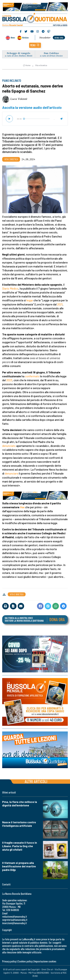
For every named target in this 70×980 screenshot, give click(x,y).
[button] (35, 45)
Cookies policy (25, 961)
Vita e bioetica (41, 65)
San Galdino (51, 53)
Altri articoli (36, 781)
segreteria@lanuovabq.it (15, 920)
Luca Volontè (19, 99)
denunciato (9, 446)
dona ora (59, 38)
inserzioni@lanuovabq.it (14, 923)
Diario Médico (10, 288)
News (13, 37)
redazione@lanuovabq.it (15, 916)
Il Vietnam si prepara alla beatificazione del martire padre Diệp (19, 866)
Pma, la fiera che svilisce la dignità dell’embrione (20, 804)
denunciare (11, 473)
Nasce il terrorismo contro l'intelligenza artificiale (19, 824)
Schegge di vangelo (19, 53)
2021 (60, 304)
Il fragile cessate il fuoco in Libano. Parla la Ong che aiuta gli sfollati (20, 846)
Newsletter (45, 38)
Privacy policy (9, 961)
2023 (9, 380)
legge (30, 300)
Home (27, 65)
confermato (32, 376)
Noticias (25, 37)
